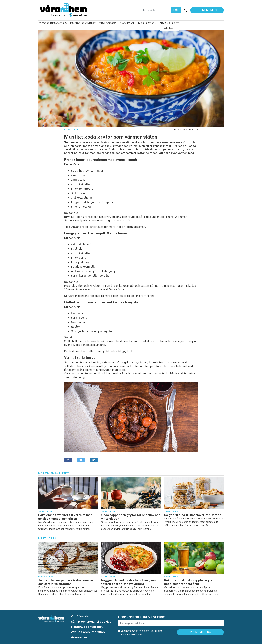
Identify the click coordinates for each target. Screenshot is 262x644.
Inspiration (147, 23)
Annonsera (79, 637)
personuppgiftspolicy (133, 634)
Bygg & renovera (52, 23)
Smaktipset (170, 23)
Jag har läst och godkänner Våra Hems (142, 632)
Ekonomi (127, 23)
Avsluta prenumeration (88, 632)
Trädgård (108, 23)
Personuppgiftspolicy (87, 627)
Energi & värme (83, 23)
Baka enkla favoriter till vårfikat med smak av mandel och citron (65, 517)
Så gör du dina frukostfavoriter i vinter (192, 515)
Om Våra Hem (81, 616)
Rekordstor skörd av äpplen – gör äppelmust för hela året (188, 582)
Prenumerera (207, 10)
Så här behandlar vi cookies (91, 622)
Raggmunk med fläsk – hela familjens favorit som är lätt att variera (128, 582)
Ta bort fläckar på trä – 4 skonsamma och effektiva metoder (66, 582)
